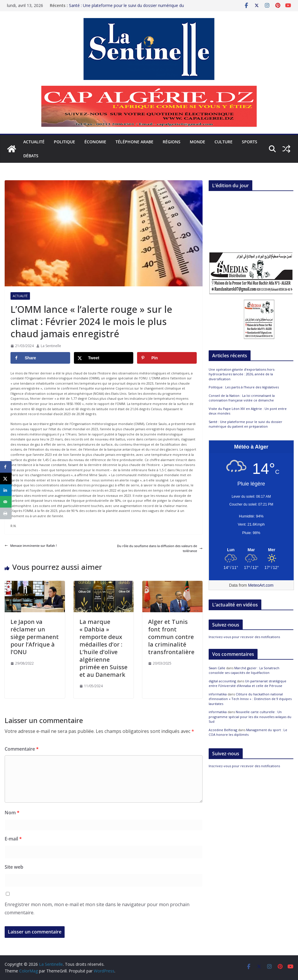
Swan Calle (217, 668)
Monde (197, 142)
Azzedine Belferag (223, 730)
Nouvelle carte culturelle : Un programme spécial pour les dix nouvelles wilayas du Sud (250, 717)
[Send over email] (6, 502)
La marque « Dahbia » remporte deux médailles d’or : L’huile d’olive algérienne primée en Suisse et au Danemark (103, 648)
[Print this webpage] (6, 513)
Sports (250, 142)
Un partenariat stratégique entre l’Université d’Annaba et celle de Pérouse (248, 683)
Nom (12, 813)
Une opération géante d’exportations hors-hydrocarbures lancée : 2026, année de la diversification (242, 374)
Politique (64, 142)
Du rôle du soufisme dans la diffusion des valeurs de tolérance (160, 548)
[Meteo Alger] (251, 550)
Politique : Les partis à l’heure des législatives (244, 387)
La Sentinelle (51, 346)
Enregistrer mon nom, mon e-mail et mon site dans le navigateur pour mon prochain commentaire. (97, 909)
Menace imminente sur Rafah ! (31, 546)
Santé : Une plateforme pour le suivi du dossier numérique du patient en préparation (245, 424)
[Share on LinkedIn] (6, 490)
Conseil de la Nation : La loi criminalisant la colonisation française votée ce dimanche (242, 398)
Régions (172, 142)
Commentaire (22, 749)
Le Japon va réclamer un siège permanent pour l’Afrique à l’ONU (35, 637)
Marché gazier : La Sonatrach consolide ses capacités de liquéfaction (244, 670)
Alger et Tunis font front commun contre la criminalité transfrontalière (171, 637)
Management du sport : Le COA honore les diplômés (248, 732)
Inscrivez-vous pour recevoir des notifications (244, 637)
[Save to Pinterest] (167, 358)
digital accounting (222, 681)
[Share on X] (104, 358)
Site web (14, 867)
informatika (218, 694)
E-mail (13, 839)
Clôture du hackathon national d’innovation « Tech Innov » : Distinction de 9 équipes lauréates (250, 699)
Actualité (34, 142)
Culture (223, 142)
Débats (31, 156)
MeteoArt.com (261, 585)
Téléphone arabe (134, 142)
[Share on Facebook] (40, 358)
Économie (95, 142)
